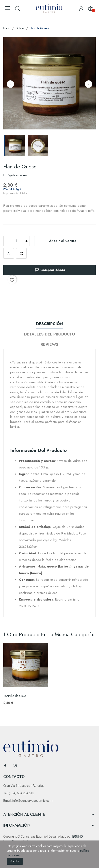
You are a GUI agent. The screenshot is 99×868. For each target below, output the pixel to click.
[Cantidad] (17, 241)
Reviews (49, 345)
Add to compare (21, 253)
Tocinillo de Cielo (15, 696)
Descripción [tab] (49, 324)
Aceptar (15, 861)
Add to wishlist (9, 253)
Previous (10, 84)
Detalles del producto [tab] (49, 334)
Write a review (17, 175)
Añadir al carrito (63, 241)
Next (89, 84)
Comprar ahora (49, 270)
